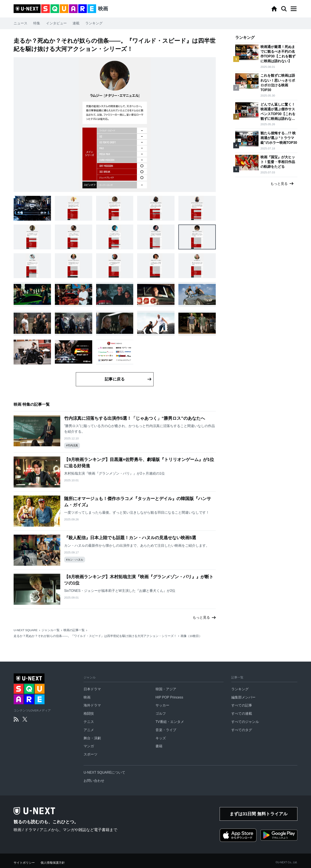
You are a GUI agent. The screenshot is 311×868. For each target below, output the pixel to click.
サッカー (162, 705)
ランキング (94, 23)
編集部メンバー (243, 697)
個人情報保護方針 (53, 863)
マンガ (89, 746)
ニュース (21, 23)
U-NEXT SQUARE (26, 630)
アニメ (89, 730)
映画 (87, 697)
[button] (294, 9)
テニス (89, 722)
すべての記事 (242, 705)
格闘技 (89, 714)
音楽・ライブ (166, 730)
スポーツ (90, 754)
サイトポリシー (24, 863)
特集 (37, 23)
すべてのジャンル (245, 722)
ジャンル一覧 (51, 630)
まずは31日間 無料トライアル (259, 814)
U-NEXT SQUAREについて (104, 772)
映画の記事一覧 (74, 630)
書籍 (159, 746)
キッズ (161, 738)
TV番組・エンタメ (170, 722)
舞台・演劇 (92, 738)
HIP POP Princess (169, 697)
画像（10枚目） (191, 636)
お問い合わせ (94, 781)
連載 (76, 23)
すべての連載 (242, 714)
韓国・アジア (166, 689)
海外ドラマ (92, 705)
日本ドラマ (92, 689)
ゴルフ (161, 714)
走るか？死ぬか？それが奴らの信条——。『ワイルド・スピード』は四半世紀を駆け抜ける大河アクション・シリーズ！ (95, 636)
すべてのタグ (242, 730)
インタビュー (56, 23)
